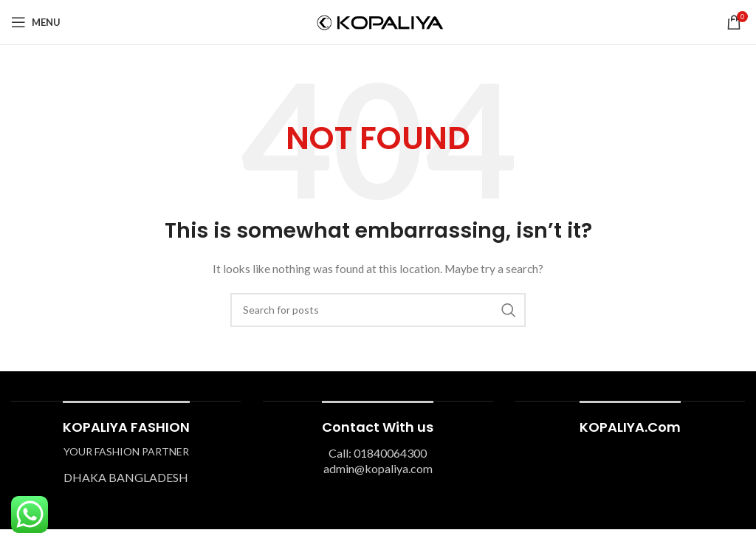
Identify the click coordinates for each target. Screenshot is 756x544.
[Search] (378, 310)
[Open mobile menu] (36, 22)
